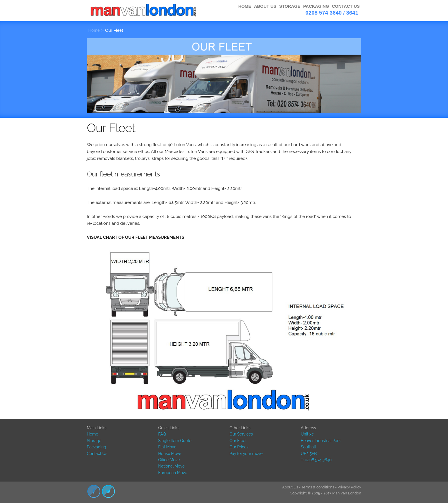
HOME (245, 6)
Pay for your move (246, 454)
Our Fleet (114, 30)
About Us (290, 487)
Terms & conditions (318, 487)
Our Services (241, 434)
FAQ (162, 434)
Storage (94, 441)
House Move (170, 454)
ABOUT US (265, 6)
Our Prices (239, 447)
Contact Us (97, 454)
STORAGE (290, 6)
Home (94, 30)
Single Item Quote (175, 441)
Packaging (96, 447)
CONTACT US (346, 6)
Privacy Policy (349, 487)
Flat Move (167, 447)
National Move (172, 466)
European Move (173, 473)
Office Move (169, 460)
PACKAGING (316, 6)
